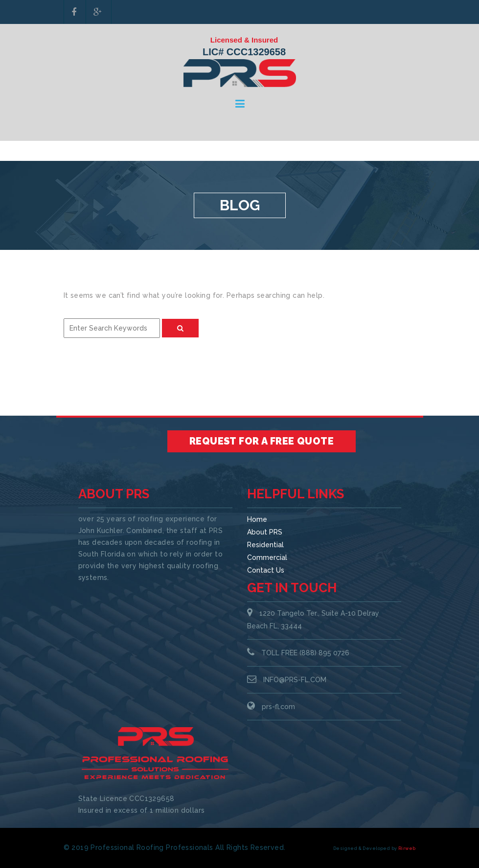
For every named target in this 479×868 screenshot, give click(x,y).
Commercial (267, 557)
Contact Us (266, 570)
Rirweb (407, 848)
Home (257, 519)
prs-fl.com (278, 707)
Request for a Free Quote (262, 441)
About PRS (265, 532)
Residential (265, 545)
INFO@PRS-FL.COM (295, 680)
